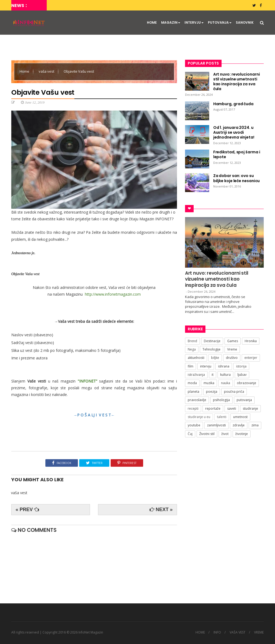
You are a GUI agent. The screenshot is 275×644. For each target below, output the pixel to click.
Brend (192, 341)
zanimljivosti (216, 425)
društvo (232, 358)
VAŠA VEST (238, 632)
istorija (241, 366)
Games (233, 341)
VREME (259, 632)
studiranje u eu (199, 417)
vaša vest (47, 71)
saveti (232, 408)
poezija (212, 392)
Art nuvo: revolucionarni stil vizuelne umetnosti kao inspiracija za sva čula (217, 279)
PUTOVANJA (220, 22)
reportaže (213, 408)
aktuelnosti (196, 358)
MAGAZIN (171, 22)
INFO (217, 632)
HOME (152, 22)
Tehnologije (211, 349)
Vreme (232, 349)
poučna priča (234, 392)
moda (192, 383)
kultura (225, 375)
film (191, 366)
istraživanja (196, 375)
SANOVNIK (245, 22)
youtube (194, 425)
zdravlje (239, 425)
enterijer (251, 358)
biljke (215, 358)
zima (255, 425)
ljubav (242, 375)
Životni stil (207, 434)
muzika (209, 383)
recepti (193, 408)
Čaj (190, 434)
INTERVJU (194, 22)
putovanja (244, 400)
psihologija (221, 400)
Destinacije (212, 341)
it (213, 375)
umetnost (240, 417)
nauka (226, 383)
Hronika (251, 341)
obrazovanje (247, 383)
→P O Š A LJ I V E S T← (94, 415)
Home (25, 71)
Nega (192, 349)
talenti (222, 417)
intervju (206, 366)
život (225, 434)
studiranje (250, 408)
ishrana (224, 366)
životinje (242, 434)
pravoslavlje (197, 400)
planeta (193, 392)
